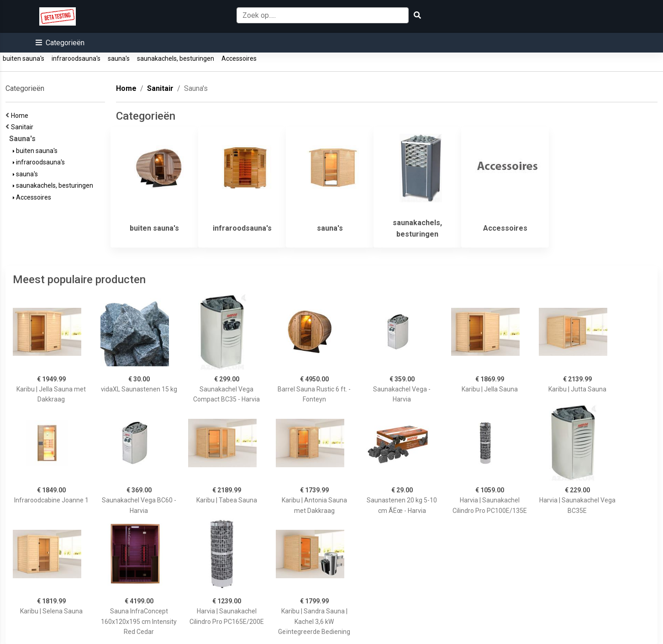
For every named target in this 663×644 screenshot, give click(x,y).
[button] (60, 43)
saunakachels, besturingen (176, 58)
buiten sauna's (24, 58)
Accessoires (239, 58)
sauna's (119, 58)
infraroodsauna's (76, 58)
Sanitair (24, 127)
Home (21, 116)
